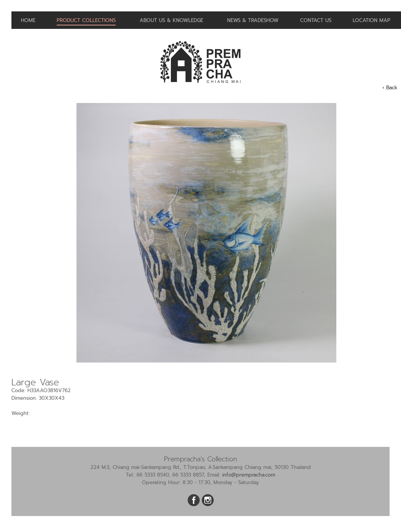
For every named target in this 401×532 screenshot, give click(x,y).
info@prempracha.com (249, 475)
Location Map (372, 20)
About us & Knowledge (171, 20)
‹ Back (390, 88)
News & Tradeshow (253, 20)
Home (28, 20)
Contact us (316, 20)
